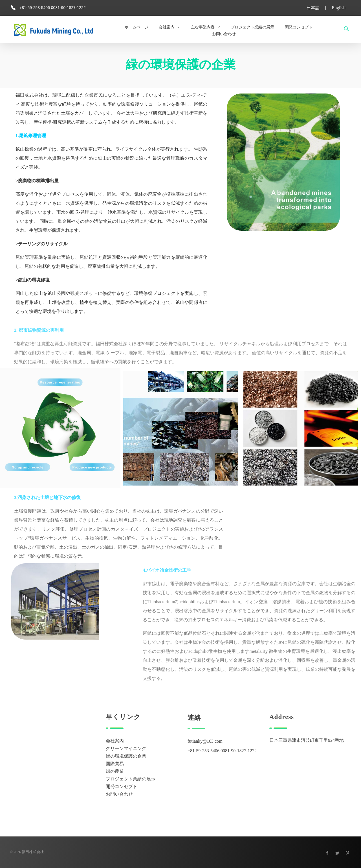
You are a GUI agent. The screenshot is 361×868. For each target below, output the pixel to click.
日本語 (313, 8)
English (339, 8)
